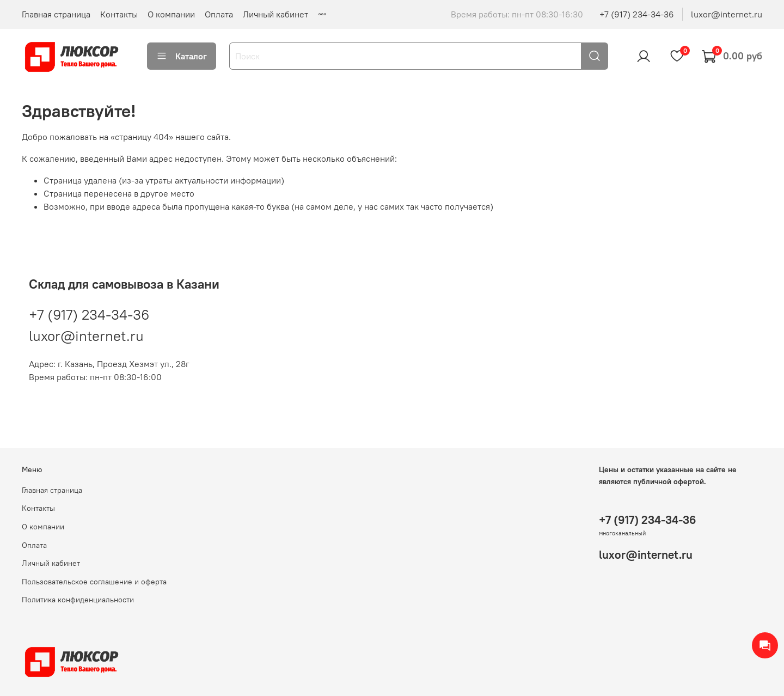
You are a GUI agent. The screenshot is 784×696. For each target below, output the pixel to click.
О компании (171, 14)
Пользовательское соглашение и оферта (94, 582)
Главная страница (56, 14)
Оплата (219, 14)
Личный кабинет (275, 14)
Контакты (119, 14)
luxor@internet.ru (727, 14)
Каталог (182, 56)
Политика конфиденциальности (78, 600)
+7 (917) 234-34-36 (637, 14)
